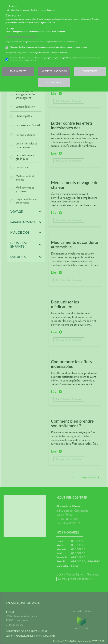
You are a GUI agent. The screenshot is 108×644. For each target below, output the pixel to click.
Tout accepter (18, 71)
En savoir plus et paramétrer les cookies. (22, 37)
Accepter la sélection (54, 71)
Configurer (54, 83)
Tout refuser (90, 71)
